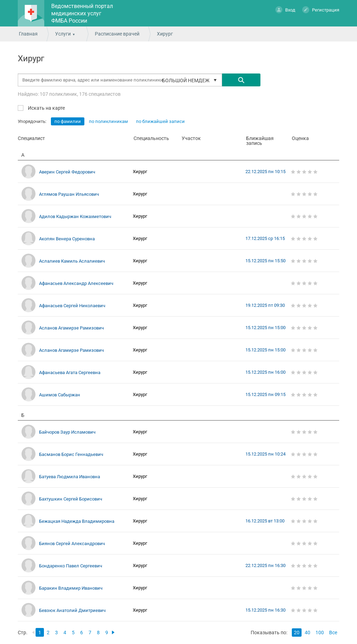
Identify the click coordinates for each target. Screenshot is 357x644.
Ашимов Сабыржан (60, 395)
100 (320, 633)
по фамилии (68, 121)
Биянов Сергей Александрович (72, 544)
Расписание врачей (117, 34)
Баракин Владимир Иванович (71, 588)
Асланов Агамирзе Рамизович (71, 328)
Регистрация (321, 10)
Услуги (63, 34)
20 (297, 633)
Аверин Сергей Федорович (67, 172)
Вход (285, 10)
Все (333, 633)
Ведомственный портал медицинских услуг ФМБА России (82, 13)
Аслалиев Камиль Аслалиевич (72, 261)
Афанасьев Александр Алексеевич (76, 283)
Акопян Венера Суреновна (67, 239)
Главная (28, 34)
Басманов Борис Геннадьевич (71, 454)
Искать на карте (46, 108)
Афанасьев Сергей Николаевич (72, 306)
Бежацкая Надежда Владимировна (77, 521)
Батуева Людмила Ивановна (70, 477)
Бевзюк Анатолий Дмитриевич (72, 610)
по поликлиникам (108, 121)
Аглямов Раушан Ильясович (69, 194)
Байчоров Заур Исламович (67, 432)
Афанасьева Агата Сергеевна (70, 373)
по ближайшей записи (160, 121)
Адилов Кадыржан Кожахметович (75, 216)
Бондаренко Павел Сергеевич (71, 566)
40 (307, 633)
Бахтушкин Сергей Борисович (71, 499)
